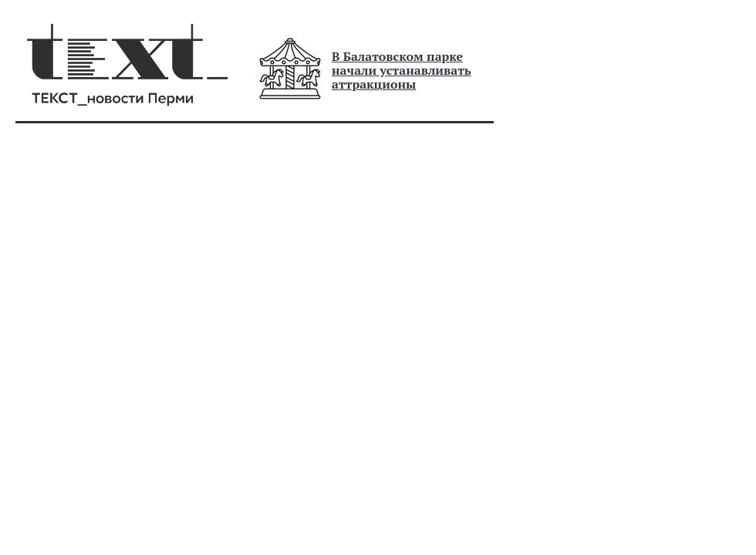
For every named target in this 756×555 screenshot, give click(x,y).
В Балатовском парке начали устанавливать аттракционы (402, 70)
